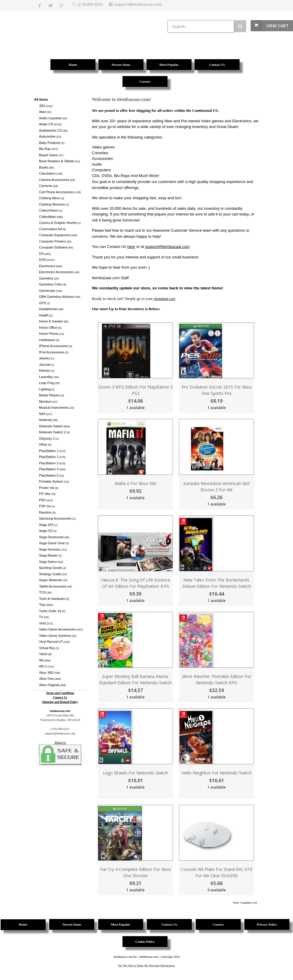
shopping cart (165, 299)
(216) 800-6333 (90, 4)
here (131, 247)
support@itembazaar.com (167, 247)
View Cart (278, 26)
